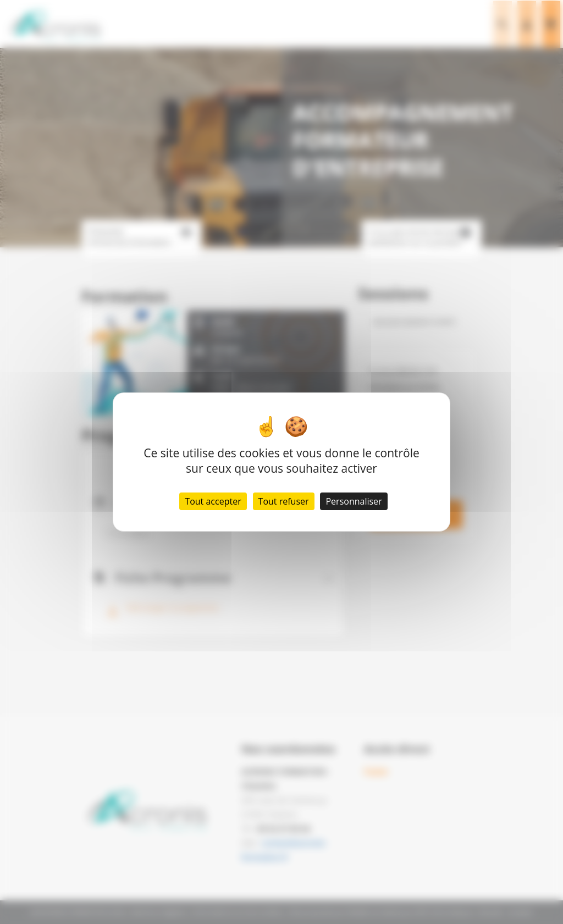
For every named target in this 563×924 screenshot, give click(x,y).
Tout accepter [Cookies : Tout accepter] (213, 501)
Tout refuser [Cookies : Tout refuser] (284, 501)
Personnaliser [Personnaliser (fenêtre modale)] (354, 501)
